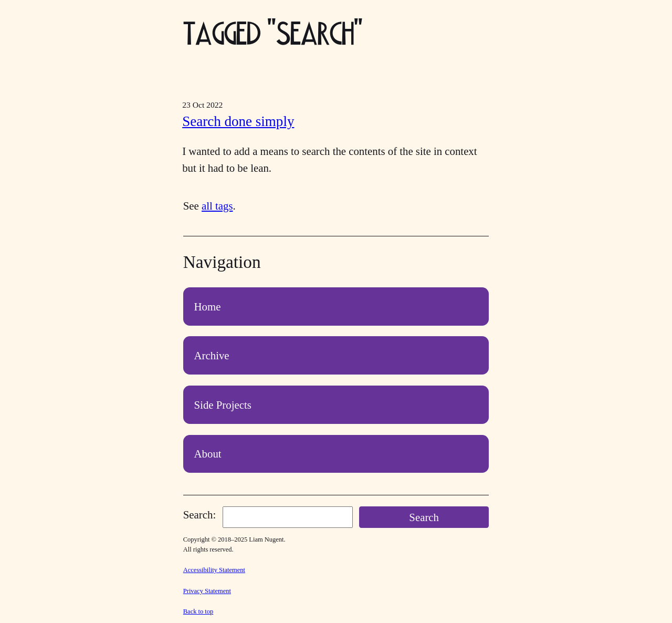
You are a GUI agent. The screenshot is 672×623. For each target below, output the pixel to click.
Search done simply (238, 121)
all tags (217, 206)
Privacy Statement (207, 591)
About (208, 454)
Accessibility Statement (214, 570)
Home (208, 307)
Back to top (198, 611)
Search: (199, 515)
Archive (212, 355)
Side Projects (223, 405)
